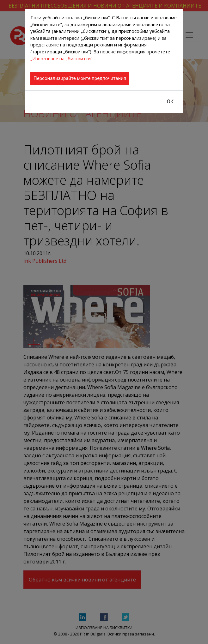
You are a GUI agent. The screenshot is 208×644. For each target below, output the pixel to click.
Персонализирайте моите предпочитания (80, 78)
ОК (170, 102)
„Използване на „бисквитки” (61, 59)
